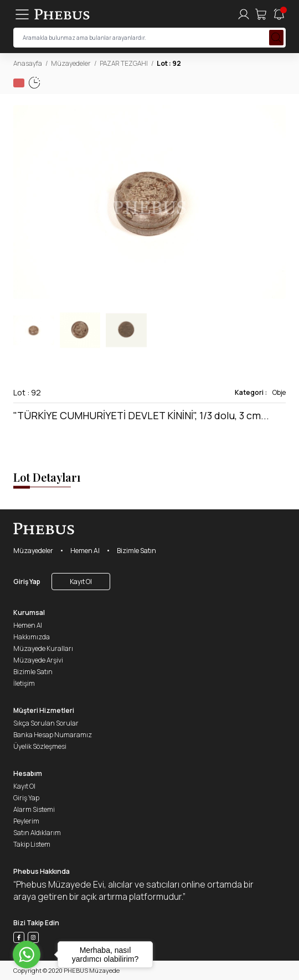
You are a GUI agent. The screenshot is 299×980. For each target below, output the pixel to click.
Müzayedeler (71, 63)
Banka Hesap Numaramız (53, 735)
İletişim (24, 683)
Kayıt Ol (81, 582)
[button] (277, 202)
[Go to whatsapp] (27, 955)
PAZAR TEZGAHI (124, 63)
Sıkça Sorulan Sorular (46, 723)
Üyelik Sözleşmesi (40, 746)
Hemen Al (85, 551)
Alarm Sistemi (34, 809)
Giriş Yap (27, 582)
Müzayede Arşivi (38, 660)
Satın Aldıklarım (37, 833)
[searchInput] (149, 38)
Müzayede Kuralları (43, 648)
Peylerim (26, 821)
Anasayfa (28, 63)
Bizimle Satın (136, 551)
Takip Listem (32, 844)
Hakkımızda (32, 637)
